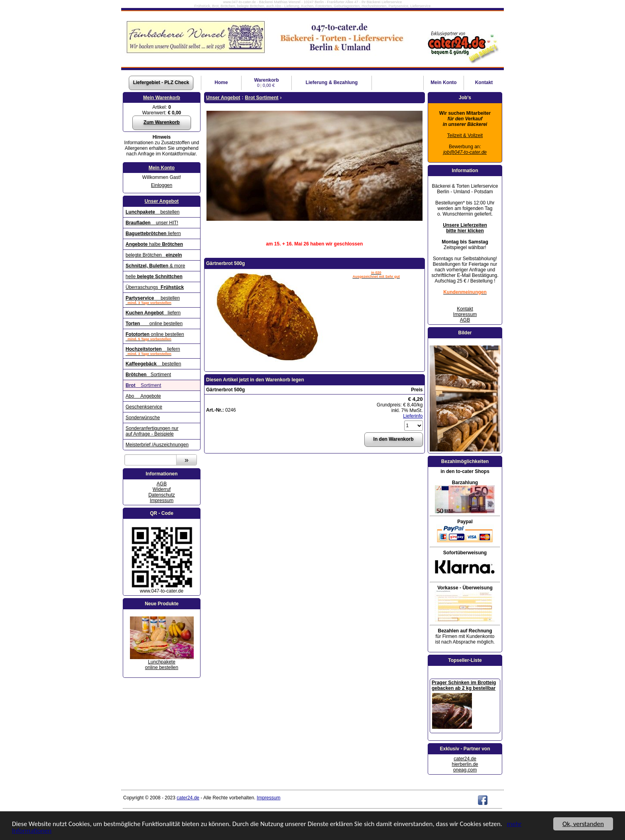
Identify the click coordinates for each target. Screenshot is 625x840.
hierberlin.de (465, 764)
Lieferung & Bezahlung (332, 82)
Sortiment (148, 375)
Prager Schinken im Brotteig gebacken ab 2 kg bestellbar (464, 685)
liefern (153, 234)
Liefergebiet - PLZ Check (161, 82)
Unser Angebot (162, 201)
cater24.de (465, 759)
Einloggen (162, 185)
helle (154, 277)
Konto (443, 82)
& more (155, 266)
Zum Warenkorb (162, 122)
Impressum (162, 500)
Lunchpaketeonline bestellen (162, 665)
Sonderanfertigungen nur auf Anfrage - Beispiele (152, 431)
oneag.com (465, 770)
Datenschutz (162, 495)
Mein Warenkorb (162, 98)
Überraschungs (155, 287)
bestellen (152, 212)
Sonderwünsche (143, 418)
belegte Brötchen (154, 255)
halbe (154, 244)
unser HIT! (152, 223)
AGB (162, 484)
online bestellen (154, 324)
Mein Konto (162, 168)
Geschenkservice (144, 407)
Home (221, 82)
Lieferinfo (413, 416)
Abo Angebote (143, 396)
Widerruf (162, 489)
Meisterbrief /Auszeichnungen (157, 445)
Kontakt (484, 82)
